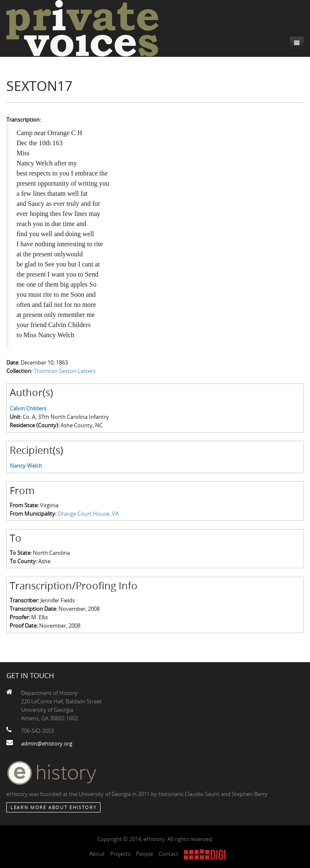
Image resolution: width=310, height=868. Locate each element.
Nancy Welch (26, 466)
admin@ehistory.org (47, 743)
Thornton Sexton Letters (65, 371)
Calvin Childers (28, 408)
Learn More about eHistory (53, 807)
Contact (168, 854)
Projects (120, 854)
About (97, 854)
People (144, 854)
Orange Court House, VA (88, 514)
